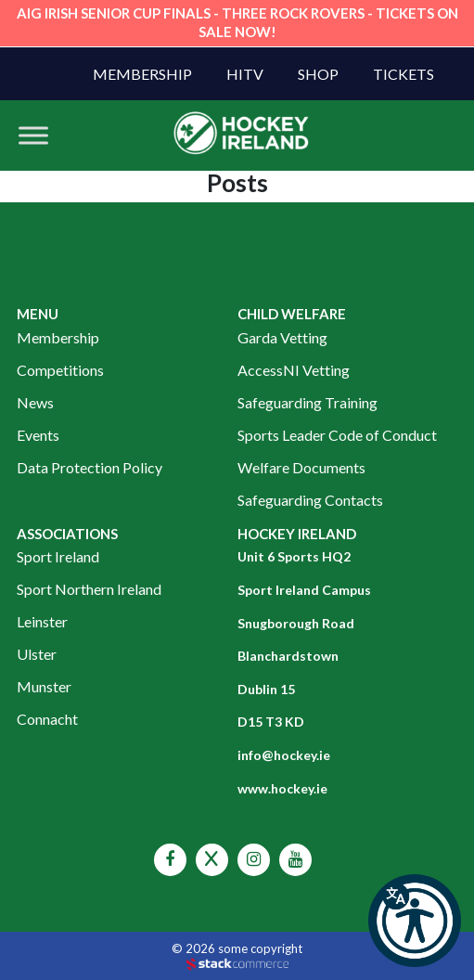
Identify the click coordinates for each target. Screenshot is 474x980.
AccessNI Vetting (294, 370)
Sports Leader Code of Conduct (337, 435)
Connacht (47, 719)
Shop (318, 74)
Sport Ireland (58, 556)
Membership (142, 74)
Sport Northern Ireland (89, 589)
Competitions (60, 370)
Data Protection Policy (90, 467)
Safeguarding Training (307, 402)
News (35, 402)
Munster (44, 686)
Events (38, 435)
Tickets (404, 74)
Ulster (37, 654)
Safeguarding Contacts (310, 500)
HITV (245, 74)
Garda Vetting (282, 337)
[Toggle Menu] (33, 135)
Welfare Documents (301, 467)
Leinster (42, 621)
